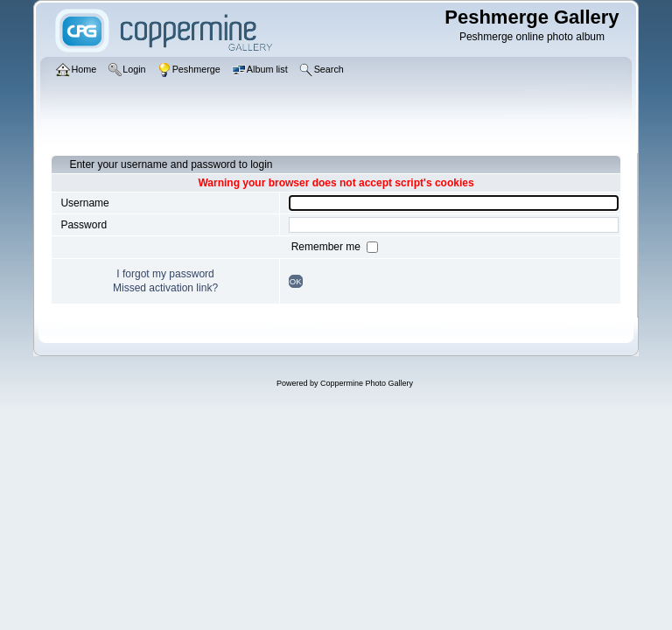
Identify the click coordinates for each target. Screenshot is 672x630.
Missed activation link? (165, 288)
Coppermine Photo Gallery (367, 383)
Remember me (328, 247)
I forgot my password (165, 274)
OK (296, 281)
